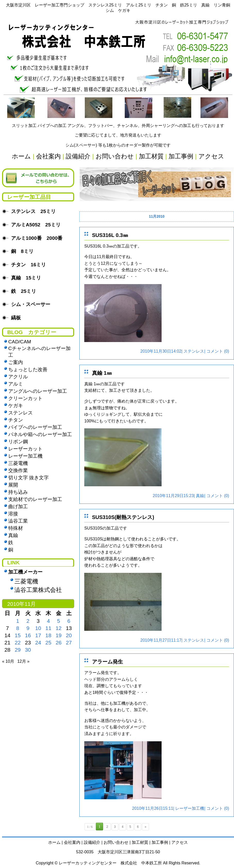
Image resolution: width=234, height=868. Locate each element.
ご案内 (16, 362)
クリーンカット (25, 398)
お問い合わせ (116, 842)
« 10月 (8, 661)
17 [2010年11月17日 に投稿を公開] (38, 635)
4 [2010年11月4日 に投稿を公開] (48, 621)
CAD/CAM (20, 342)
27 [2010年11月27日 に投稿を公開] (69, 643)
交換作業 (18, 470)
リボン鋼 (18, 442)
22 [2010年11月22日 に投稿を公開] (18, 643)
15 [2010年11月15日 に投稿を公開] (18, 635)
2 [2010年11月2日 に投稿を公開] (28, 621)
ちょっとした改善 (28, 369)
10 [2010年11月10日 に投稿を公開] (38, 628)
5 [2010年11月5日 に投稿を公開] (59, 621)
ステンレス (194, 351)
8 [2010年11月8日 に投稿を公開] (18, 628)
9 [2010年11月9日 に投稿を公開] (28, 628)
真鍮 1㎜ (102, 373)
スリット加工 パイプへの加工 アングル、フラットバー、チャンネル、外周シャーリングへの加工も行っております (118, 126)
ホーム (54, 842)
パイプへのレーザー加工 (35, 427)
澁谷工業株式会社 (38, 590)
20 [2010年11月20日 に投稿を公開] (69, 635)
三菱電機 (18, 463)
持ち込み (18, 492)
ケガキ (16, 406)
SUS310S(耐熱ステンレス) (123, 517)
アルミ (16, 384)
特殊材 (16, 528)
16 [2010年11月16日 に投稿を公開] (28, 635)
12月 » (23, 661)
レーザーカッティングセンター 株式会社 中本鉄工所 (110, 863)
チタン (16, 420)
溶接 (13, 514)
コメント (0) (218, 351)
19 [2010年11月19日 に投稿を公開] (59, 635)
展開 (13, 485)
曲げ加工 (18, 507)
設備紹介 (92, 842)
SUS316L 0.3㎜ (110, 235)
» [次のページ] (145, 827)
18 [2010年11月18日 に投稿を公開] (48, 635)
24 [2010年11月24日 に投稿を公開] (38, 643)
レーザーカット (25, 449)
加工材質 (140, 842)
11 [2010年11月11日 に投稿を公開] (48, 628)
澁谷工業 (18, 521)
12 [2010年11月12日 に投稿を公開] (59, 628)
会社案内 (72, 842)
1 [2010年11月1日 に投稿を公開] (18, 621)
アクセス (180, 842)
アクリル (18, 377)
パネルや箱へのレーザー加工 (40, 434)
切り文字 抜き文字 (28, 478)
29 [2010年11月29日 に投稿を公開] (18, 650)
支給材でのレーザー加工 (35, 499)
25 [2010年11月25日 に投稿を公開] (48, 643)
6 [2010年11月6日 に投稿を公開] (69, 621)
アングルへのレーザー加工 (38, 391)
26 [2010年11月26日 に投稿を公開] (59, 643)
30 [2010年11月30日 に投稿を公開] (28, 650)
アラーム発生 (107, 662)
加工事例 (160, 842)
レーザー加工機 (190, 808)
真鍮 (200, 496)
